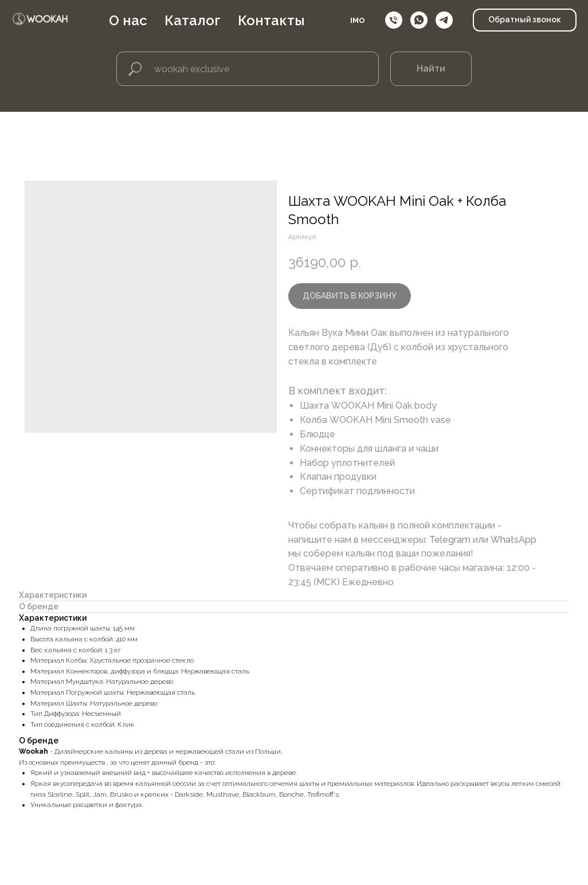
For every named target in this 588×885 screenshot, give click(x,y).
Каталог (208, 23)
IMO (358, 23)
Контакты (287, 23)
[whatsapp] (419, 23)
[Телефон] (394, 23)
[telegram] (444, 23)
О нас (144, 23)
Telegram (450, 540)
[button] (525, 23)
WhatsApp (513, 540)
